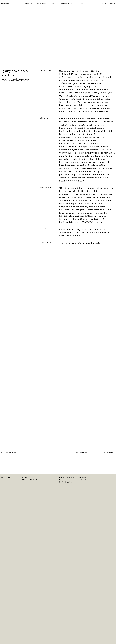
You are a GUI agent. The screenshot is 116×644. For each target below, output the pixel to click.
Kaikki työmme (109, 452)
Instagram (83, 477)
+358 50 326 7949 (29, 480)
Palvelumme (42, 3)
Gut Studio (5, 3)
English (105, 3)
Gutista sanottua (67, 3)
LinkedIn (82, 480)
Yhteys (81, 3)
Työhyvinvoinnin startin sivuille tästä (80, 243)
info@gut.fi (25, 477)
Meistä (54, 3)
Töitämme (29, 3)
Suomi (113, 3)
